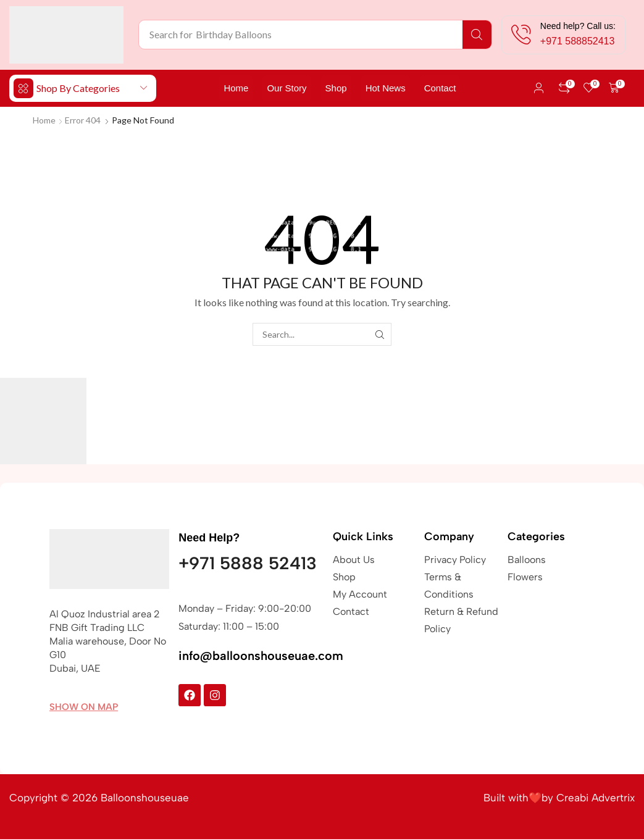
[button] (539, 88)
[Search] (477, 35)
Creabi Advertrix (596, 798)
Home (44, 120)
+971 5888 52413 (248, 563)
